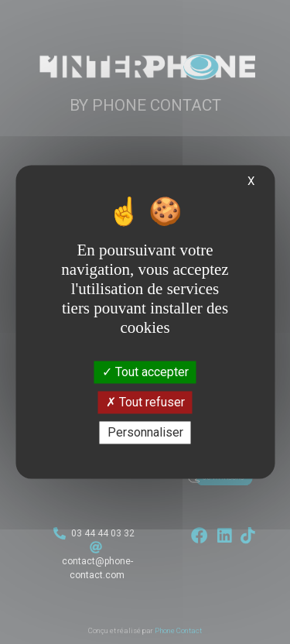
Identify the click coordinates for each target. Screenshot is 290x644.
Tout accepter (145, 372)
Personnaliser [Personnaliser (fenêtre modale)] (145, 432)
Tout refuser (145, 402)
